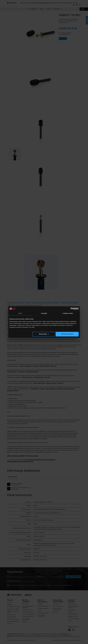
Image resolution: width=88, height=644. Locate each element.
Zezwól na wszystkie (67, 334)
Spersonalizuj (44, 334)
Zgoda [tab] (20, 313)
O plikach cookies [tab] (68, 313)
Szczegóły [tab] (44, 313)
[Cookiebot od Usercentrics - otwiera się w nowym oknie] (72, 309)
